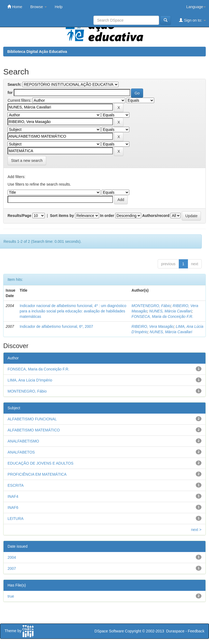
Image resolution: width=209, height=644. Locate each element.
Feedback (196, 631)
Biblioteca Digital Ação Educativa (37, 52)
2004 (12, 557)
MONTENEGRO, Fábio (151, 306)
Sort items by (62, 216)
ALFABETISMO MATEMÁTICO (34, 430)
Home (15, 7)
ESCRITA (16, 485)
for (10, 93)
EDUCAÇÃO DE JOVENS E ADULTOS (41, 463)
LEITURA (16, 519)
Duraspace (175, 631)
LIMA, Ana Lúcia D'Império (30, 380)
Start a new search (27, 161)
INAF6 (13, 507)
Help (59, 7)
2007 (12, 568)
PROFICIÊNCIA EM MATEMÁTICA (37, 474)
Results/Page (19, 216)
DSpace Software (109, 631)
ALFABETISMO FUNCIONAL (32, 419)
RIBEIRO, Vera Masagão (153, 326)
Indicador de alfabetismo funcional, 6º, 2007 (56, 326)
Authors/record (156, 216)
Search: (14, 84)
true (11, 596)
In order (107, 216)
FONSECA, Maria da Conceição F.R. (162, 316)
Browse (38, 7)
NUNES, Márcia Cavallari (170, 311)
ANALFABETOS (21, 452)
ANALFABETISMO (23, 441)
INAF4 (13, 496)
